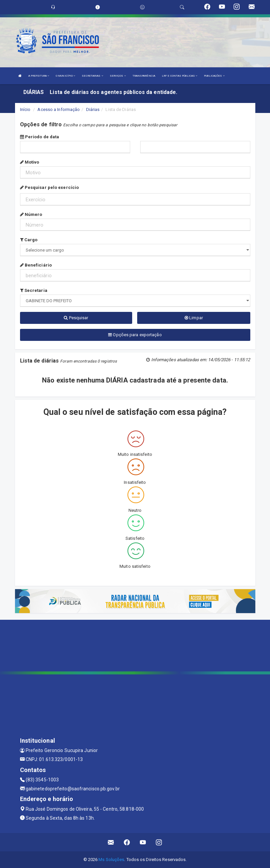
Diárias (93, 109)
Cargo (29, 240)
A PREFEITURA (39, 76)
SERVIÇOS (118, 76)
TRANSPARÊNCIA (144, 76)
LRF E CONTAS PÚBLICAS (180, 76)
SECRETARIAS (92, 76)
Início (25, 109)
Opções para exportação (135, 335)
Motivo (30, 162)
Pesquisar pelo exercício (50, 187)
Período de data (40, 137)
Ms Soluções (111, 860)
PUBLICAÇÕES (214, 76)
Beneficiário (36, 265)
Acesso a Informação (59, 109)
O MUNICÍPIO (65, 76)
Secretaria (34, 290)
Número (31, 214)
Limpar (194, 318)
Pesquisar (76, 318)
